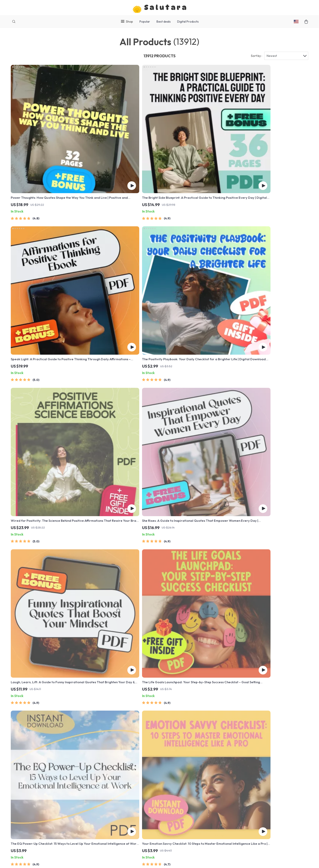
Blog (117, 757)
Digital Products (188, 22)
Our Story (121, 764)
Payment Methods (187, 785)
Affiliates (121, 800)
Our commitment (245, 786)
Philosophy (122, 828)
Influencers (123, 792)
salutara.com (242, 757)
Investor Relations (128, 807)
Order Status (183, 792)
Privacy (179, 859)
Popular (145, 22)
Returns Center (185, 778)
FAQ (177, 771)
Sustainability (124, 821)
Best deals (164, 22)
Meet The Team (125, 771)
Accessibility (194, 859)
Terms (170, 859)
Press (118, 785)
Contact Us (182, 757)
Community (122, 835)
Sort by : (256, 59)
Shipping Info (184, 764)
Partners (121, 814)
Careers (120, 778)
